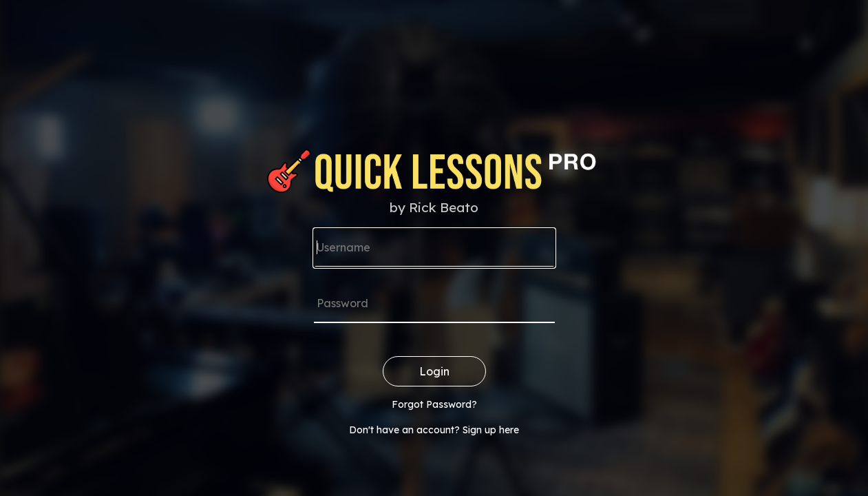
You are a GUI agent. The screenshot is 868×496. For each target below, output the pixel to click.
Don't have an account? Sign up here (434, 430)
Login (434, 371)
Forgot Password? (434, 404)
